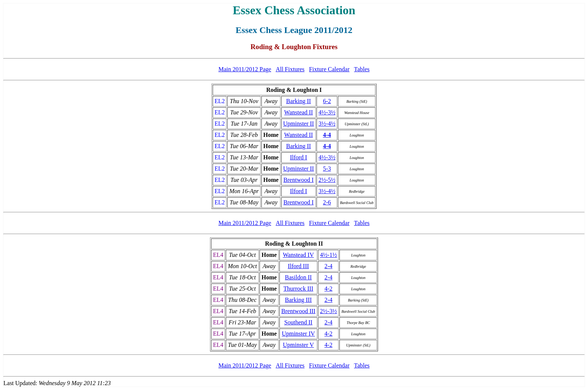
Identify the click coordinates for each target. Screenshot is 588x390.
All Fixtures (290, 69)
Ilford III (298, 266)
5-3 (327, 169)
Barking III (298, 300)
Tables (362, 69)
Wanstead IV (298, 255)
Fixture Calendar (329, 69)
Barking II (298, 101)
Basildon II (298, 277)
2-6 (327, 202)
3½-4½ (327, 124)
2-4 (328, 266)
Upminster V (298, 345)
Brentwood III (298, 311)
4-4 (327, 135)
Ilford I (298, 157)
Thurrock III (298, 289)
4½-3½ (327, 112)
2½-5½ (327, 180)
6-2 (327, 101)
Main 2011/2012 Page (245, 69)
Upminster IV (298, 334)
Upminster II (298, 124)
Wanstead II (298, 112)
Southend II (298, 322)
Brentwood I (298, 180)
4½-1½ (328, 255)
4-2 (328, 289)
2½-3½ (328, 311)
